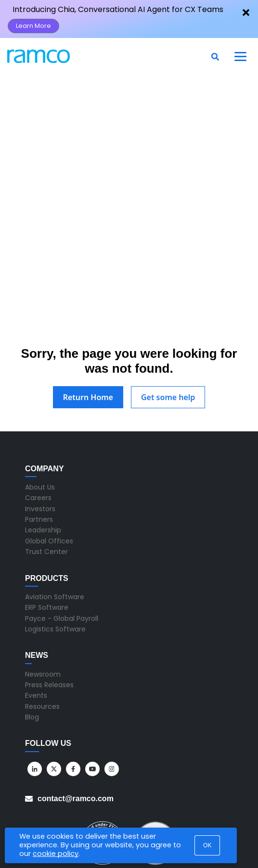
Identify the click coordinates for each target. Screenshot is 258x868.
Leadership (43, 465)
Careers (38, 432)
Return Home (88, 331)
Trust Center (46, 486)
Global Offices (49, 475)
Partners (39, 453)
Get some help (168, 331)
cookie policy (56, 854)
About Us (40, 421)
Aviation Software (55, 531)
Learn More (33, 26)
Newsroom (43, 608)
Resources (42, 641)
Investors (40, 443)
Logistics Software (55, 563)
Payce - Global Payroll (62, 553)
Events (36, 630)
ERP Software (47, 542)
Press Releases (49, 619)
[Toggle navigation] (241, 56)
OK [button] (207, 845)
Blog (32, 651)
